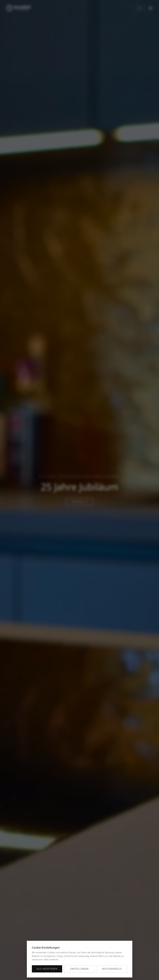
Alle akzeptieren (47, 969)
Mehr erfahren (51, 960)
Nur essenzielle (112, 969)
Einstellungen (79, 969)
